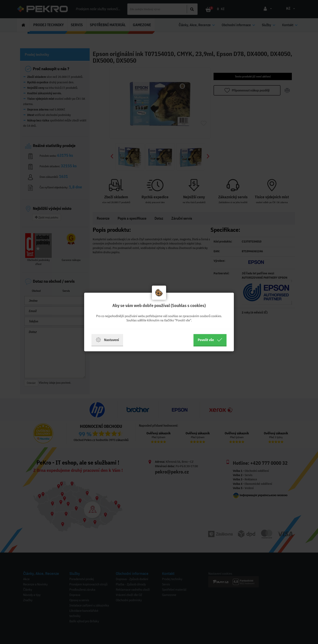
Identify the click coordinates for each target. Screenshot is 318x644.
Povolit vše (210, 340)
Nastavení (107, 340)
